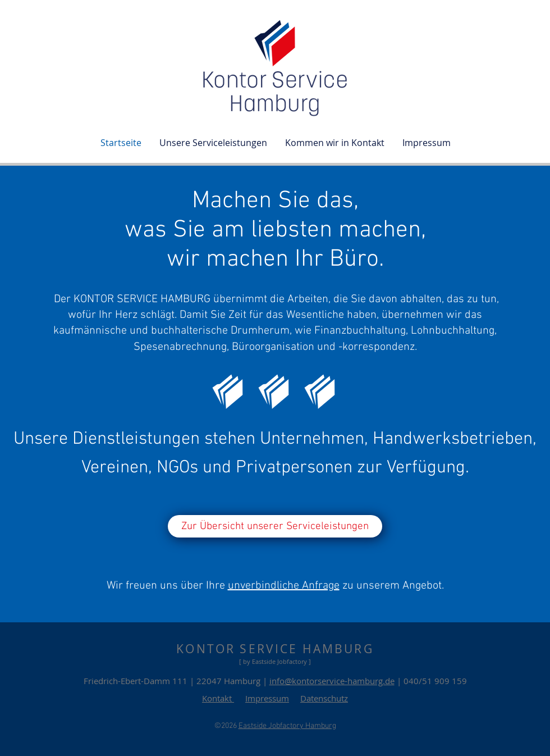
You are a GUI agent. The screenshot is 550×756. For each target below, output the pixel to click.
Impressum (267, 698)
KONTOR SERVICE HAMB (260, 649)
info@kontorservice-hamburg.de (332, 681)
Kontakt (218, 698)
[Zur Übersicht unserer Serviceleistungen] (275, 526)
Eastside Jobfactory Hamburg (287, 726)
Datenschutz (324, 698)
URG (359, 649)
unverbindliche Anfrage (284, 586)
